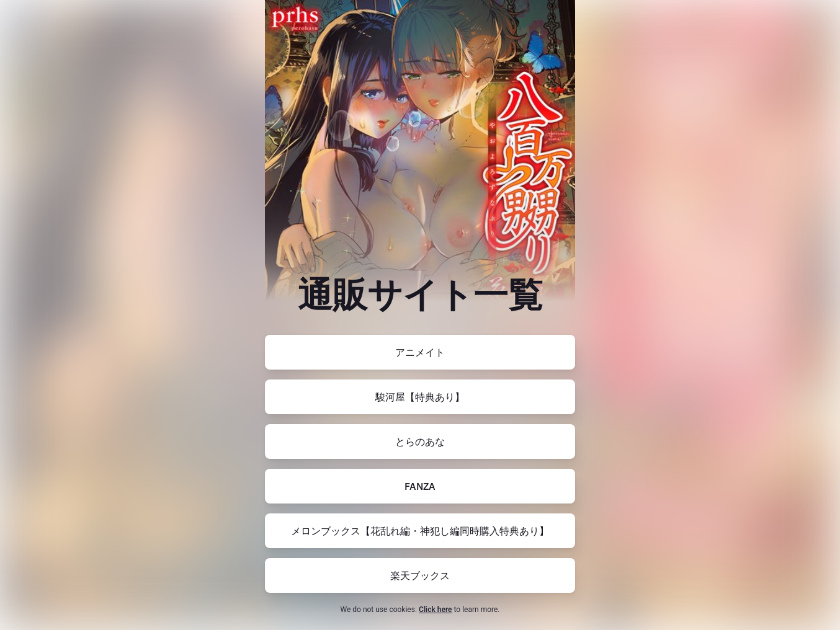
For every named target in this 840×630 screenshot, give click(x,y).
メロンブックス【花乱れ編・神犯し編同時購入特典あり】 (420, 531)
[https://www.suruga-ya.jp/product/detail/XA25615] (420, 397)
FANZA (420, 486)
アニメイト (420, 352)
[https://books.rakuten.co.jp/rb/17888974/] (420, 575)
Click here (435, 610)
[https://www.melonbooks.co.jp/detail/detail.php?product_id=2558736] (420, 531)
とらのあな (420, 441)
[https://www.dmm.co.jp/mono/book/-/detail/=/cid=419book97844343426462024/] (420, 486)
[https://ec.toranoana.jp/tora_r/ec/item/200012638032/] (420, 441)
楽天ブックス (420, 575)
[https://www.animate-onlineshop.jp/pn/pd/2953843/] (420, 352)
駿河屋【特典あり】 (420, 397)
